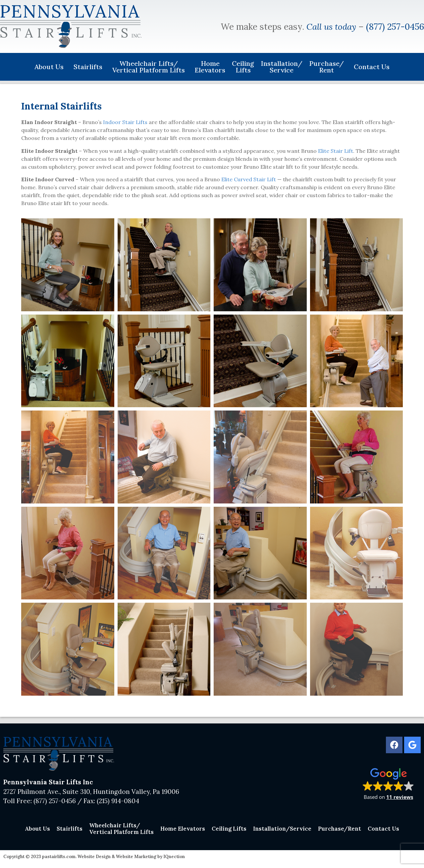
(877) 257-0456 (395, 27)
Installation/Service (282, 67)
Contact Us (372, 67)
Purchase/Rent (328, 67)
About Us (51, 67)
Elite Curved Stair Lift (249, 179)
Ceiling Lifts (243, 67)
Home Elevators (210, 67)
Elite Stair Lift (336, 151)
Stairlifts (90, 67)
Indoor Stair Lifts (125, 122)
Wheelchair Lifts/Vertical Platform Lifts (150, 67)
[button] (388, 784)
